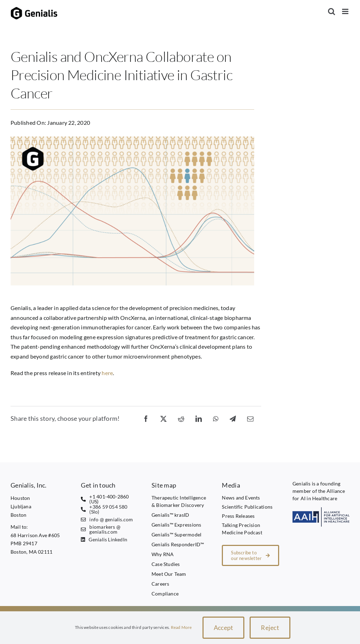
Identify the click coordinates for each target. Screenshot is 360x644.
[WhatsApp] (216, 418)
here (107, 373)
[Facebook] (146, 418)
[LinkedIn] (199, 418)
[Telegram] (233, 418)
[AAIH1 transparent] (321, 510)
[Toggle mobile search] (332, 11)
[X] (163, 418)
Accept (224, 627)
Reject (270, 627)
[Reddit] (181, 418)
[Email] (250, 418)
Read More (181, 627)
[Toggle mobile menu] (346, 11)
